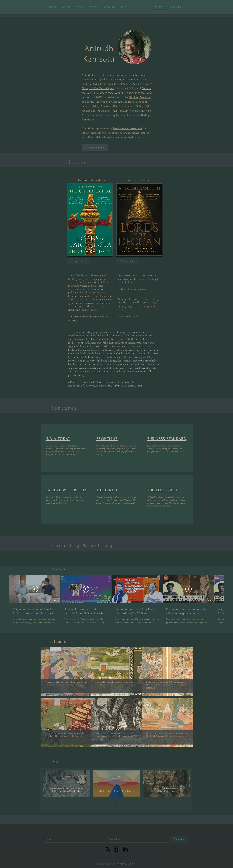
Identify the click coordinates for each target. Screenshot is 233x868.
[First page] (90, 805)
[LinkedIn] (125, 849)
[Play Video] (35, 589)
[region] (66, 448)
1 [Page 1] (103, 805)
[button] (159, 7)
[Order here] (79, 261)
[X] (108, 849)
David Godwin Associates (128, 128)
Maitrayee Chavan (126, 864)
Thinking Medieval (140, 97)
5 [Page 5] (130, 805)
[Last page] (143, 805)
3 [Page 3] (116, 805)
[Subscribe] (179, 839)
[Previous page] (96, 805)
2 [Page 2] (110, 805)
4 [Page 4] (123, 805)
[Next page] (136, 805)
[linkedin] (117, 849)
